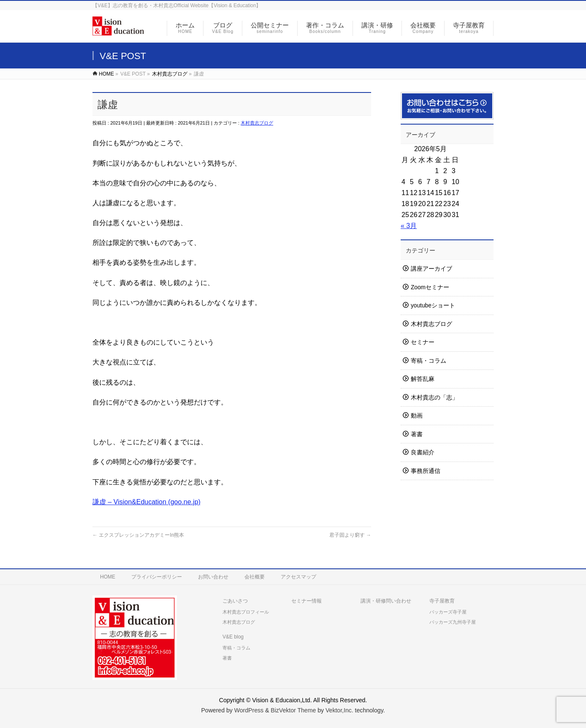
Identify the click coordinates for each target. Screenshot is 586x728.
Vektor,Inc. (339, 710)
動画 (417, 416)
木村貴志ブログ (257, 123)
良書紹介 (423, 452)
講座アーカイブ (431, 269)
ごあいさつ (235, 601)
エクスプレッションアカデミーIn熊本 (138, 535)
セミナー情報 (307, 601)
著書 (417, 434)
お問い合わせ (213, 577)
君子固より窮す (350, 535)
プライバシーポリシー (157, 577)
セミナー (423, 342)
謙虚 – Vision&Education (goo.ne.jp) (146, 502)
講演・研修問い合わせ (386, 601)
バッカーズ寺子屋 (448, 612)
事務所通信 (426, 471)
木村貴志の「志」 (434, 398)
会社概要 (255, 577)
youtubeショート (433, 306)
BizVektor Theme (293, 710)
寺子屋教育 (442, 601)
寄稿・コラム (429, 361)
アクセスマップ (298, 577)
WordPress (249, 710)
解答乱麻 (423, 379)
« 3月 (409, 226)
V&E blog (233, 637)
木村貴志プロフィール (246, 612)
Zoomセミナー (430, 287)
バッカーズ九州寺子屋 (453, 622)
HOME (108, 577)
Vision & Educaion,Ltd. (282, 700)
